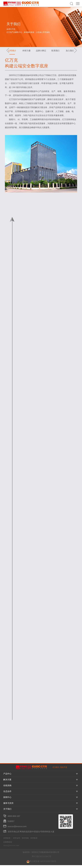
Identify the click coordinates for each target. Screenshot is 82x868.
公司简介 (12, 51)
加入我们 (70, 51)
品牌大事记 (41, 51)
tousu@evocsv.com (11, 845)
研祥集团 (34, 838)
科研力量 (27, 51)
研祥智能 (25, 838)
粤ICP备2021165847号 (41, 856)
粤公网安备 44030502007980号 (41, 862)
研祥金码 (17, 838)
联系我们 (55, 51)
